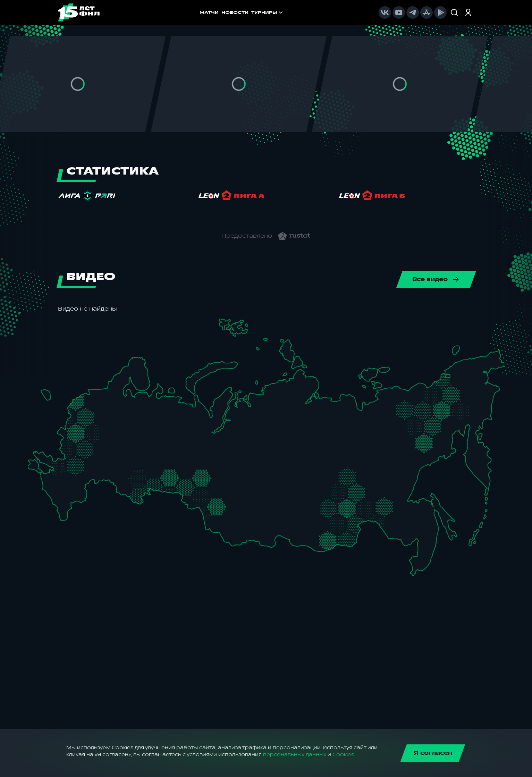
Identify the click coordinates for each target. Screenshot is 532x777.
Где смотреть (261, 12)
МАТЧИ (157, 12)
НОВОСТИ (183, 12)
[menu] (287, 12)
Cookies (343, 755)
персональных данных (295, 755)
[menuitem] (261, 12)
